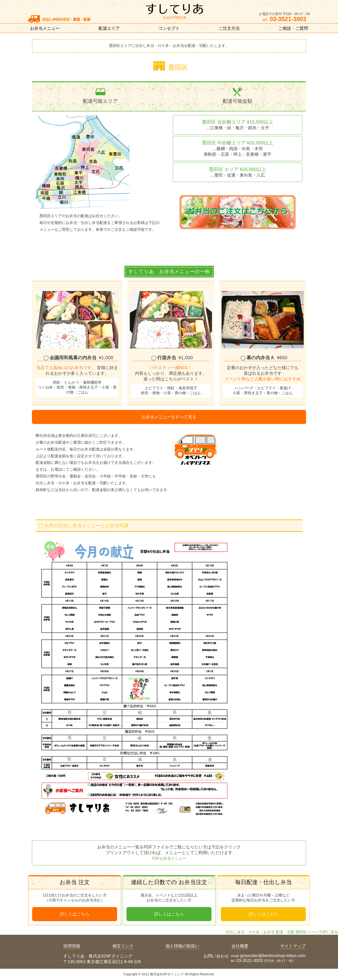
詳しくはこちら (75, 914)
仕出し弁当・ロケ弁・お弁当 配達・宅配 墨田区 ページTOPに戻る (282, 932)
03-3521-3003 (250, 961)
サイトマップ (293, 946)
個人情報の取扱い (182, 946)
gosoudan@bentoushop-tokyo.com (273, 956)
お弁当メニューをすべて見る (169, 417)
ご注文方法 (229, 28)
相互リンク (123, 946)
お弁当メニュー (45, 28)
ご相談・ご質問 (293, 28)
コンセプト (169, 28)
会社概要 (240, 946)
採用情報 (72, 946)
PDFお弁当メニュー (169, 858)
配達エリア (109, 28)
